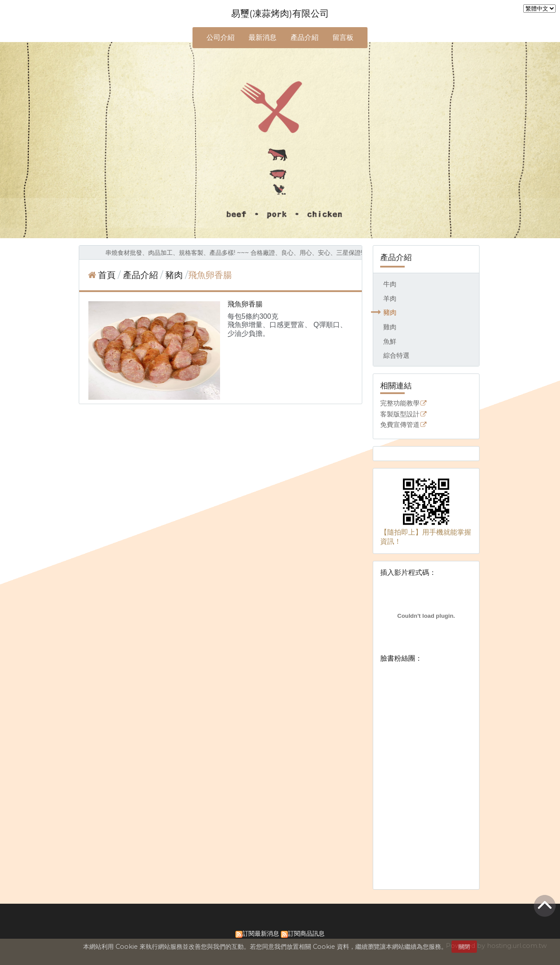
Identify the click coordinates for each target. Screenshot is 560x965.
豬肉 (390, 312)
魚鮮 (390, 341)
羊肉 (390, 298)
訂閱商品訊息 (306, 933)
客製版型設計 (400, 414)
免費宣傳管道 (400, 425)
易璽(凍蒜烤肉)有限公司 (280, 13)
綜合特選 (396, 355)
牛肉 (390, 284)
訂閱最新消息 (261, 933)
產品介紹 (142, 275)
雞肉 (390, 327)
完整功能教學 (400, 403)
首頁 (107, 275)
